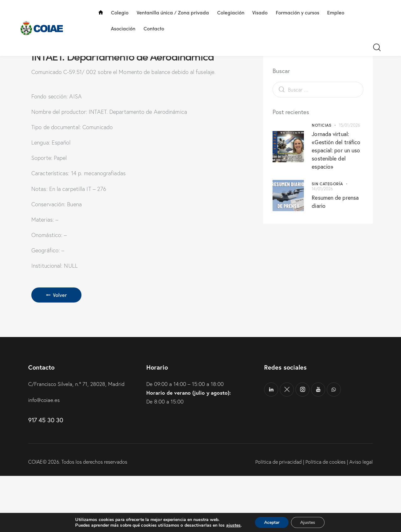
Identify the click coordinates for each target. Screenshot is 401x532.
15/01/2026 (349, 156)
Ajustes (308, 522)
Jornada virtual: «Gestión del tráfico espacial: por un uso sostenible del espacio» (336, 181)
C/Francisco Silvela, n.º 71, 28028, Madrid (77, 440)
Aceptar (272, 522)
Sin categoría (327, 215)
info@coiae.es (44, 456)
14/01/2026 (322, 220)
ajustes (233, 525)
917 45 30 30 (46, 476)
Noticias (321, 156)
